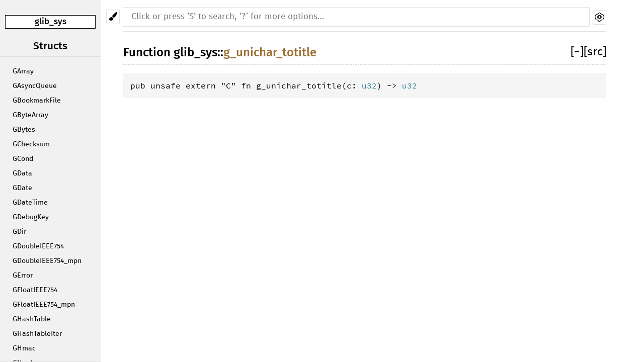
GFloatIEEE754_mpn (44, 305)
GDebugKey (31, 217)
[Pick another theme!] (113, 17)
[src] (595, 52)
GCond (23, 159)
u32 (369, 85)
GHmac (24, 348)
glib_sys (51, 21)
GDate (22, 188)
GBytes (24, 130)
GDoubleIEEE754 (38, 246)
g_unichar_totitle (270, 52)
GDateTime (30, 203)
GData (22, 173)
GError (23, 276)
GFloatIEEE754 (35, 290)
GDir (19, 232)
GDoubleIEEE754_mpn (47, 261)
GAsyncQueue (35, 86)
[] (577, 52)
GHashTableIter (37, 334)
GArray (23, 71)
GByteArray (30, 115)
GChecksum (31, 144)
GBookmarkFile (37, 101)
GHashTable (32, 319)
